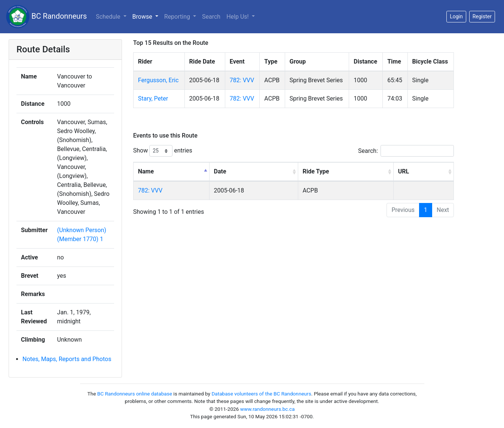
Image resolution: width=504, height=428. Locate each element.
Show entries (163, 151)
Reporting (178, 17)
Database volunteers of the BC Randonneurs (261, 394)
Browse (143, 17)
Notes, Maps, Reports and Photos (67, 359)
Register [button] (482, 16)
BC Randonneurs (46, 17)
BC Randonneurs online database (135, 394)
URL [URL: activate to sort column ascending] (404, 171)
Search (211, 17)
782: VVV (242, 80)
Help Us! (238, 17)
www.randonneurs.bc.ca (268, 409)
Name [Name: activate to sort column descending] (146, 171)
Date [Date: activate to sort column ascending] (220, 171)
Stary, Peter (153, 98)
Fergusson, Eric (158, 80)
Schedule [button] (109, 17)
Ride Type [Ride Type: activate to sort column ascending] (316, 171)
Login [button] (456, 16)
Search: (406, 151)
